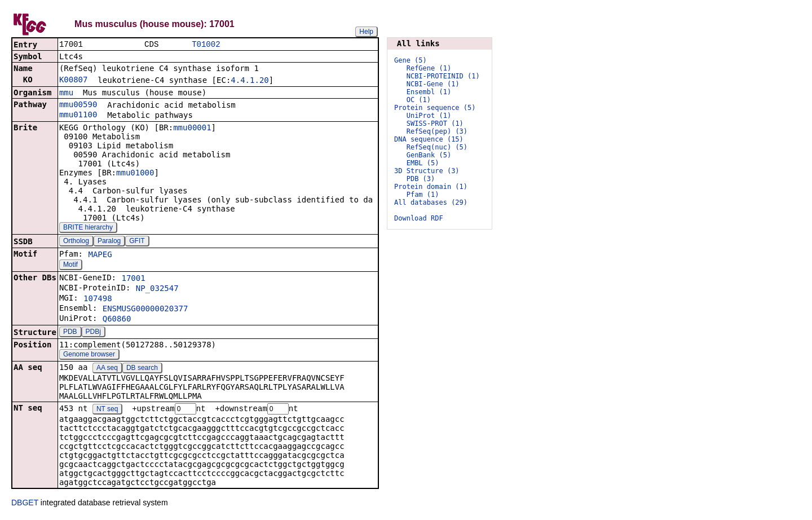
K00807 (74, 81)
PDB (70, 333)
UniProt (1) (429, 116)
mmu (66, 94)
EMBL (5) (423, 163)
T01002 (206, 45)
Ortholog (76, 242)
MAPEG (100, 255)
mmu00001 (192, 129)
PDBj (93, 333)
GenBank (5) (429, 155)
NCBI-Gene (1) (433, 84)
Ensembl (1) (429, 92)
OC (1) (419, 100)
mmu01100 (78, 116)
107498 (98, 299)
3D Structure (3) (427, 171)
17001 (133, 279)
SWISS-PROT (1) (435, 124)
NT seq (107, 411)
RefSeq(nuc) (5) (437, 147)
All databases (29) (431, 202)
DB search (142, 369)
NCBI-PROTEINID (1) (443, 76)
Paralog (109, 242)
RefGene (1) (429, 68)
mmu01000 (135, 174)
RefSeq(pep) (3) (437, 131)
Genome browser (89, 355)
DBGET (25, 504)
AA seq (107, 369)
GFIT (137, 242)
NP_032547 (157, 289)
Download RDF (419, 218)
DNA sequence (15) (429, 139)
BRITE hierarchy (88, 228)
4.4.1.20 (250, 81)
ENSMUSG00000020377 (145, 310)
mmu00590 (78, 105)
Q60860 (117, 320)
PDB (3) (421, 179)
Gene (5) (411, 60)
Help (366, 32)
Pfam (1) (423, 195)
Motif (70, 266)
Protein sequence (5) (435, 108)
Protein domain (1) (431, 187)
